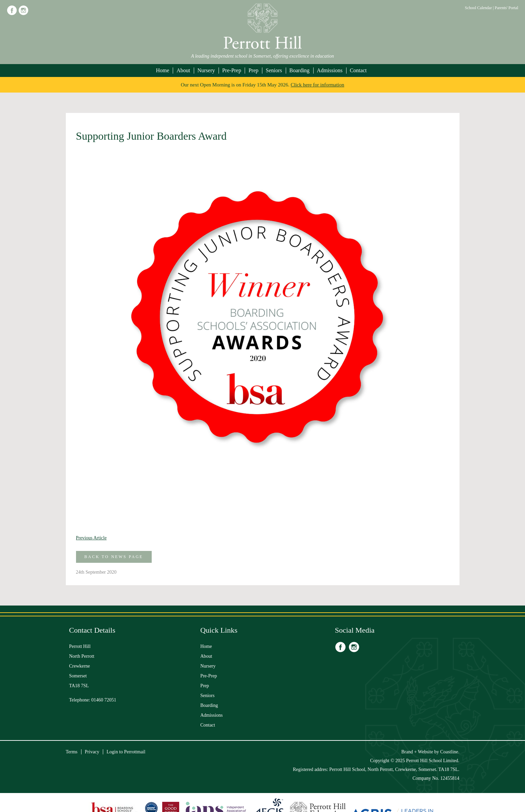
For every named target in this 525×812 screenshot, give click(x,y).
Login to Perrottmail (126, 752)
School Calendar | (480, 8)
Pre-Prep (232, 70)
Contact (358, 70)
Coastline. (450, 752)
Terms (72, 752)
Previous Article (91, 538)
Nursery (206, 70)
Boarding (300, 70)
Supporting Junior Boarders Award (151, 136)
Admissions (330, 70)
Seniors (274, 70)
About (183, 70)
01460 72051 (104, 700)
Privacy (92, 752)
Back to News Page (114, 557)
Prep (253, 70)
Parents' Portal (507, 8)
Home (163, 70)
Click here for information (317, 85)
